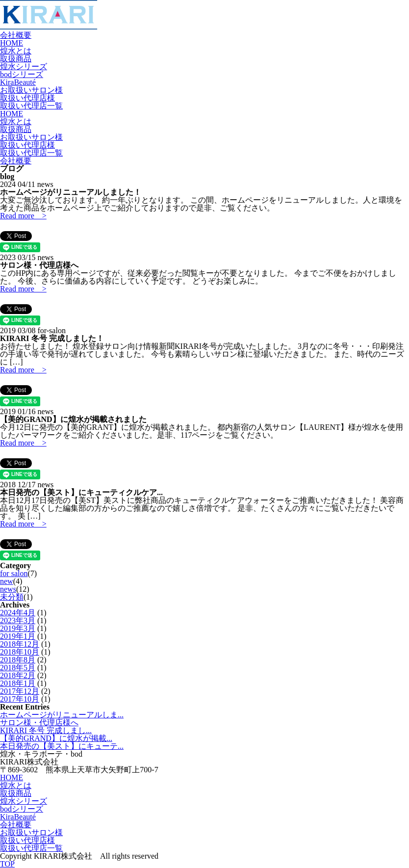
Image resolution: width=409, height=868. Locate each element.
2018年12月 (20, 644)
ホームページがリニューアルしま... (62, 715)
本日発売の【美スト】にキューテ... (62, 746)
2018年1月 (18, 683)
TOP (7, 864)
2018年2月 (18, 675)
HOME (12, 43)
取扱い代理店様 (27, 98)
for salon (14, 573)
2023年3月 (18, 620)
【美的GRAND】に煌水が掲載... (56, 738)
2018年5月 (18, 668)
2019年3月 (18, 628)
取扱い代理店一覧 (31, 106)
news (8, 589)
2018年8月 (18, 660)
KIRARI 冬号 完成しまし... (46, 730)
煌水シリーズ (24, 66)
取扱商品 (16, 59)
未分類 (12, 597)
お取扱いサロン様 (31, 90)
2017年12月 (20, 691)
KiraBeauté (18, 82)
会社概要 (16, 35)
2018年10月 (20, 652)
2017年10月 (20, 699)
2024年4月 (18, 613)
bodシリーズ (22, 74)
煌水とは (16, 51)
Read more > (23, 216)
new (7, 581)
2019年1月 (18, 636)
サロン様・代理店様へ (39, 723)
